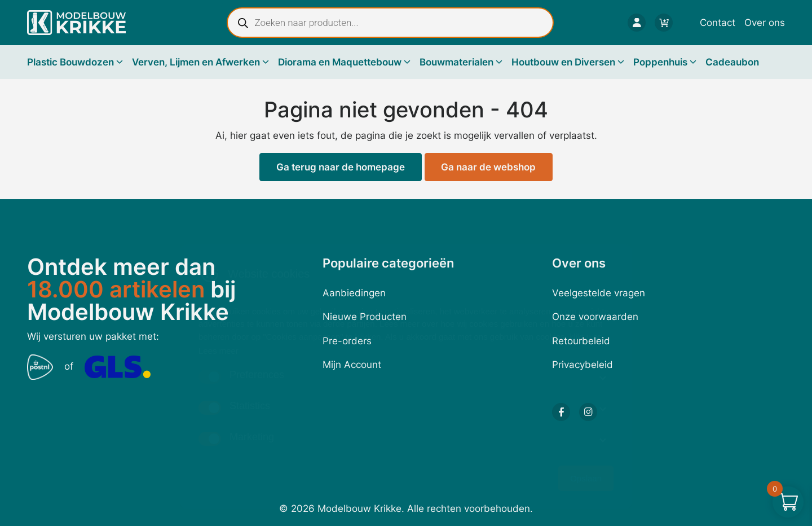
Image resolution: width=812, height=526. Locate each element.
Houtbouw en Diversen (563, 62)
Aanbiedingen (354, 293)
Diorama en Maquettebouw (340, 62)
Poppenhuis (660, 62)
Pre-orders (347, 341)
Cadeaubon (732, 62)
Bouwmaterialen (456, 62)
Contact (718, 23)
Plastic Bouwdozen (70, 62)
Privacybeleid (582, 365)
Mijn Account (352, 365)
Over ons (765, 23)
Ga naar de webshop (488, 167)
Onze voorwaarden (595, 317)
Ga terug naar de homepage (341, 167)
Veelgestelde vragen (599, 293)
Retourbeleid (581, 341)
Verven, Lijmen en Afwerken (196, 62)
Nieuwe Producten (365, 317)
